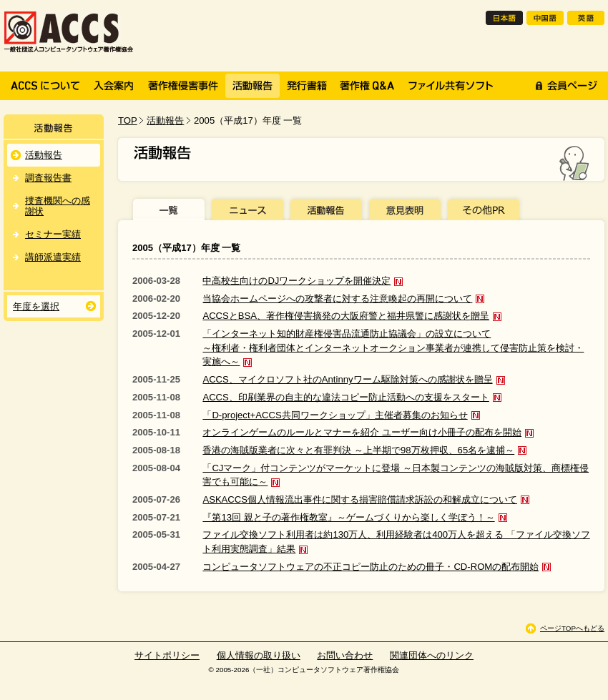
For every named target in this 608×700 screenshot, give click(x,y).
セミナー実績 (53, 234)
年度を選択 (36, 306)
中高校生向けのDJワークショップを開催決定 (296, 281)
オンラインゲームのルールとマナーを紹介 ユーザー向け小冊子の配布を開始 (362, 432)
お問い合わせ (345, 655)
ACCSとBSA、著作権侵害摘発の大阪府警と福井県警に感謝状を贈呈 (346, 316)
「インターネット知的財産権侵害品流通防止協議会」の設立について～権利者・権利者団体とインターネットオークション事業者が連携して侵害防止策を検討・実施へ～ (393, 347)
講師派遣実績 (53, 257)
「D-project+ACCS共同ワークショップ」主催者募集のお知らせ (335, 415)
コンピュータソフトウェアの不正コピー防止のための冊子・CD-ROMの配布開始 (371, 567)
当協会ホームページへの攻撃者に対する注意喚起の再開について (337, 299)
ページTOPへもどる (572, 628)
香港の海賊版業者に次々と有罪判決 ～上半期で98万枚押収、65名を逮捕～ (358, 450)
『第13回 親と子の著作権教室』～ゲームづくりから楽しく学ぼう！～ (348, 517)
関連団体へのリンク (432, 655)
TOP (128, 120)
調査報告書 (48, 178)
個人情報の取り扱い (259, 655)
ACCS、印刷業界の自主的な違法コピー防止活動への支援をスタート (345, 397)
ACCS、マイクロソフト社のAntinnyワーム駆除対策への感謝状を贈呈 (347, 379)
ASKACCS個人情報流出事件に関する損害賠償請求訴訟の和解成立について (360, 499)
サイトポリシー (167, 655)
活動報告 (165, 120)
